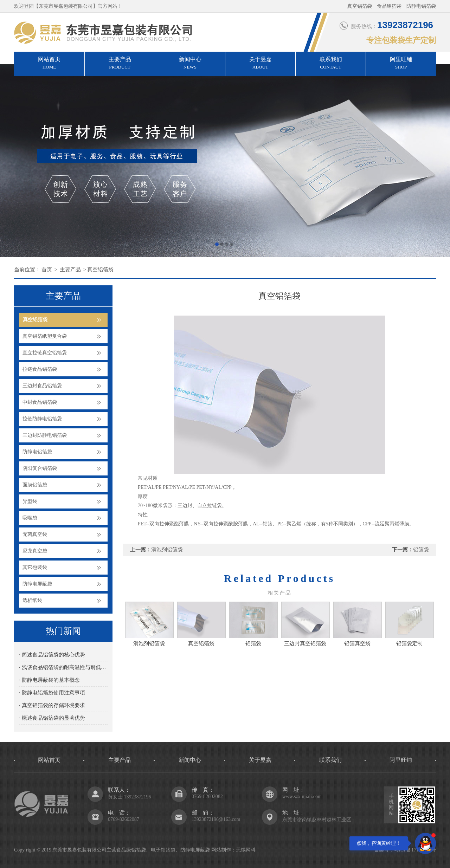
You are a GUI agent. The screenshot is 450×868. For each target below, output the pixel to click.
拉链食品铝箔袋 (40, 369)
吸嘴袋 (30, 518)
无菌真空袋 (35, 534)
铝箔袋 (421, 550)
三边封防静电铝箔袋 (45, 435)
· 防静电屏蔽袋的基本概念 (49, 680)
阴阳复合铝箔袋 (40, 468)
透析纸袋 (32, 600)
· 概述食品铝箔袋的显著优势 (52, 718)
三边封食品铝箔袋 (42, 386)
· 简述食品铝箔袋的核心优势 (52, 655)
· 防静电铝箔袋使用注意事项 (52, 693)
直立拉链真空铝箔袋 (45, 353)
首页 (47, 270)
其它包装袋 (35, 567)
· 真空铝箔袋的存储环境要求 (52, 705)
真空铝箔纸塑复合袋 (45, 336)
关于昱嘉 (260, 64)
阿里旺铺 (401, 64)
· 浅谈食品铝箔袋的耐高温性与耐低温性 (63, 667)
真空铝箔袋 (100, 270)
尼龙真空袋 (35, 551)
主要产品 (120, 64)
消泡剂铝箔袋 (167, 550)
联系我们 (331, 64)
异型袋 (30, 501)
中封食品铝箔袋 (40, 402)
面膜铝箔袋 (35, 485)
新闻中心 (190, 64)
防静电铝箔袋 (37, 452)
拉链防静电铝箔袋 (42, 419)
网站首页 (49, 64)
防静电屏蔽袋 (37, 584)
